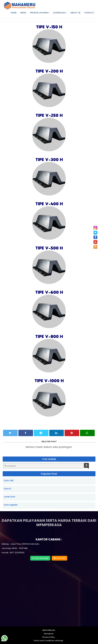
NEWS (23, 13)
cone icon (10, 497)
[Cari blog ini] (44, 466)
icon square (11, 505)
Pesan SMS (59, 558)
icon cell (9, 480)
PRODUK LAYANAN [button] (40, 13)
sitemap (59, 640)
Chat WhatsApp (40, 558)
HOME (14, 13)
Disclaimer (49, 634)
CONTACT (89, 13)
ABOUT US (75, 13)
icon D (8, 489)
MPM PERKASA (49, 630)
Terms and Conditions (44, 640)
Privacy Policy (48, 637)
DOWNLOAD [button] (60, 13)
